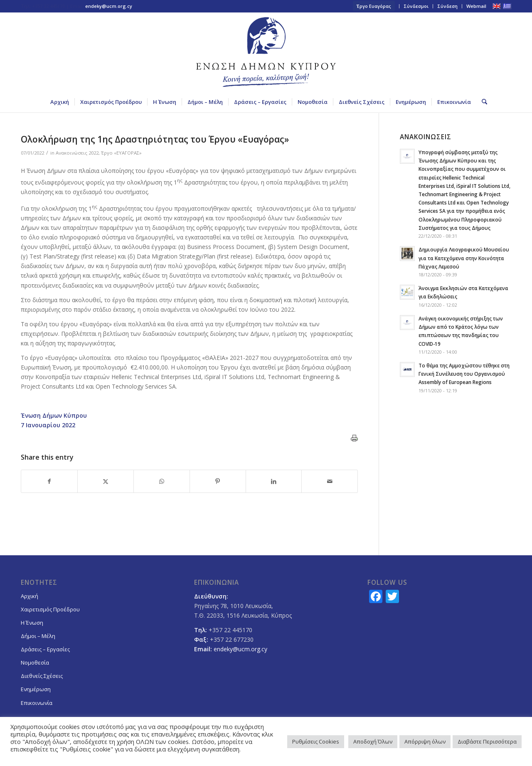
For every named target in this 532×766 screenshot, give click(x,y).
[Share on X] (106, 481)
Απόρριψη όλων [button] (425, 741)
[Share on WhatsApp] (162, 481)
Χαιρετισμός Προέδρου (50, 609)
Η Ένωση (32, 623)
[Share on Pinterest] (218, 481)
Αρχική (30, 596)
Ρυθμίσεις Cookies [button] (316, 741)
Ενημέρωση (36, 689)
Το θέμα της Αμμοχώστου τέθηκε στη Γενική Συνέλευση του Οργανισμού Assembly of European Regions (464, 374)
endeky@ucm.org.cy (109, 6)
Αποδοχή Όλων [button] (373, 741)
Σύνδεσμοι (416, 6)
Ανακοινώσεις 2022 (77, 153)
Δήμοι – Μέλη (38, 636)
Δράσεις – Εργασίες (45, 649)
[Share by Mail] (330, 481)
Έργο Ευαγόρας (374, 6)
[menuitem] (374, 6)
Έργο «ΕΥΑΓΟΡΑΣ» (121, 153)
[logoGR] (266, 52)
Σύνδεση (447, 6)
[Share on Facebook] (49, 481)
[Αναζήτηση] (482, 102)
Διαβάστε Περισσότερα (487, 741)
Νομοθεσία (35, 663)
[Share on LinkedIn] (274, 481)
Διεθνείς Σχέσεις (42, 676)
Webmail (476, 6)
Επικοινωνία (37, 703)
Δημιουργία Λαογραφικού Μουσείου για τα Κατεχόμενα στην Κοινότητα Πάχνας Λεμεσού (464, 258)
